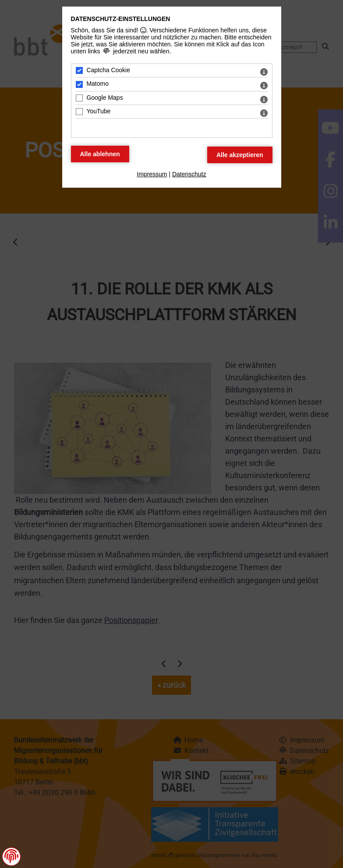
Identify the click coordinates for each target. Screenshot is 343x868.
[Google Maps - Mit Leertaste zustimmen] (79, 98)
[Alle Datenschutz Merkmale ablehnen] (100, 154)
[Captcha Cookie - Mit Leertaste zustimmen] (79, 70)
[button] (11, 856)
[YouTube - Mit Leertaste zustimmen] (79, 112)
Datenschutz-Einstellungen (121, 19)
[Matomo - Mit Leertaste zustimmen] (79, 84)
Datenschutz (189, 174)
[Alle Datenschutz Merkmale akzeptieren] (240, 155)
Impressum (152, 174)
